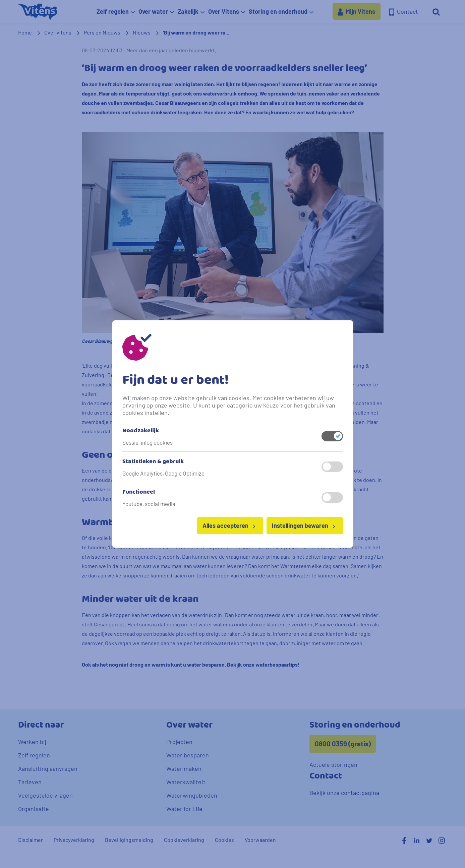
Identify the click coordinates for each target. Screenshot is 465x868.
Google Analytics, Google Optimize (163, 473)
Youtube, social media (149, 504)
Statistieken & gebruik (153, 462)
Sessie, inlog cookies (148, 442)
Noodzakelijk (141, 431)
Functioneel (139, 492)
